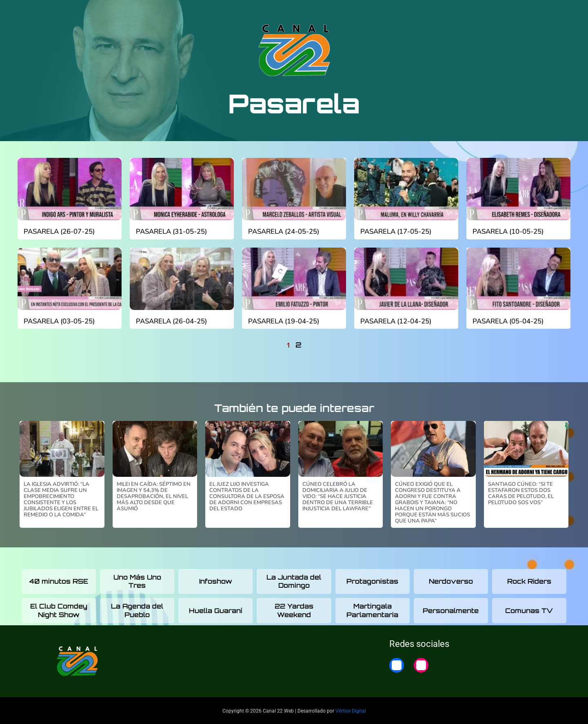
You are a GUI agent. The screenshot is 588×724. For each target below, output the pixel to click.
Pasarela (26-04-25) (171, 321)
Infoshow (216, 580)
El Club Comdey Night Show (59, 609)
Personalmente (451, 609)
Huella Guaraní (215, 609)
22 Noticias (486, 13)
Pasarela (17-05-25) (395, 232)
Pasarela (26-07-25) (59, 232)
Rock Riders (529, 580)
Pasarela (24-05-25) (283, 232)
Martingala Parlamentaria (372, 609)
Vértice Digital (351, 709)
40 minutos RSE (59, 580)
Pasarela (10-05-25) (508, 232)
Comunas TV (529, 609)
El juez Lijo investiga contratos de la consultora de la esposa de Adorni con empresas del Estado (247, 495)
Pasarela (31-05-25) (171, 232)
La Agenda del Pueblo (137, 609)
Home (524, 13)
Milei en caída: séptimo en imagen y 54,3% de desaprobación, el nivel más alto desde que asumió (154, 495)
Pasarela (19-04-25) (283, 321)
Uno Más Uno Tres (137, 580)
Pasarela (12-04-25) (395, 321)
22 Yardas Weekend (294, 609)
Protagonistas (372, 580)
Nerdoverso (451, 580)
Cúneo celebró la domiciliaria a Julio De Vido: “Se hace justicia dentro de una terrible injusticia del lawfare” (338, 495)
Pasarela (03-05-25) (59, 321)
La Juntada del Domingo (294, 580)
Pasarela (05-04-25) (508, 321)
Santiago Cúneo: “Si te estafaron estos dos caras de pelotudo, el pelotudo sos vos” (521, 492)
